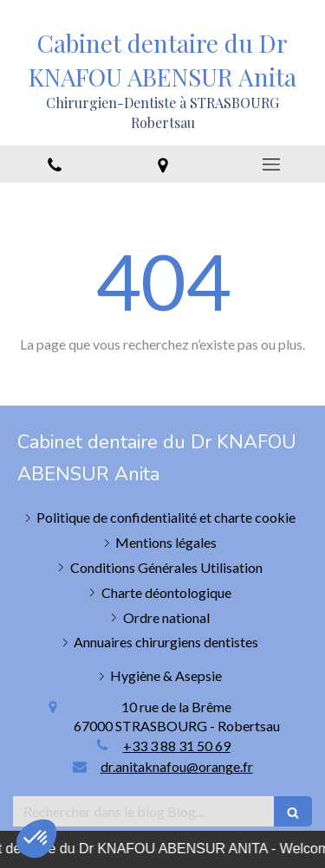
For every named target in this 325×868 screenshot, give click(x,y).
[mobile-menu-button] (271, 164)
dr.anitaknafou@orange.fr (177, 766)
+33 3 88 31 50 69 (177, 746)
